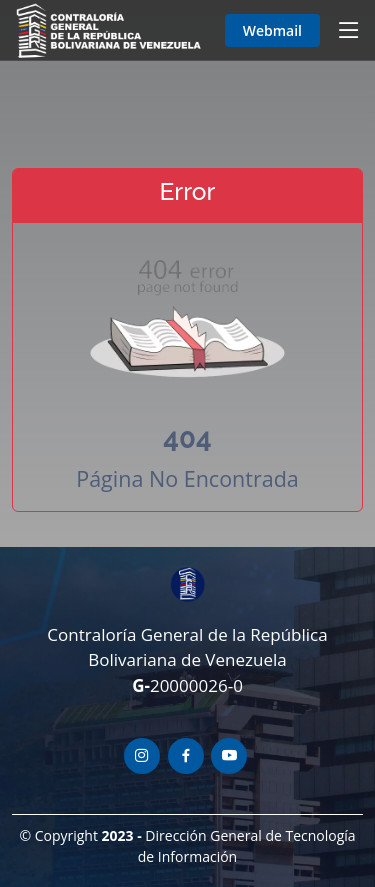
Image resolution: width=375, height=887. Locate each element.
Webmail (272, 30)
